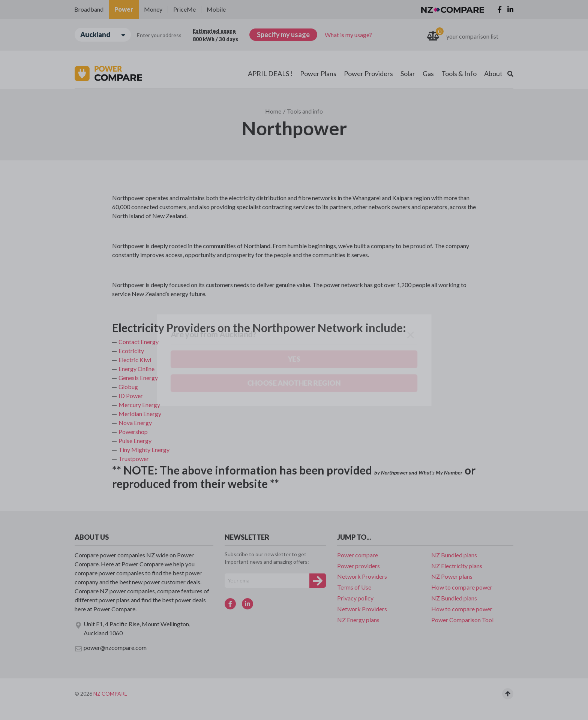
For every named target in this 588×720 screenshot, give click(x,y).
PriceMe (184, 9)
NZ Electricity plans (457, 566)
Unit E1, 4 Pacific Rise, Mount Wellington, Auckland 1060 (132, 628)
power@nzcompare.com (111, 648)
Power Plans (318, 73)
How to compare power (462, 587)
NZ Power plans (452, 576)
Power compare (358, 555)
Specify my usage (283, 34)
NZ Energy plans (358, 620)
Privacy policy (355, 598)
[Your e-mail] (267, 581)
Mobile (216, 9)
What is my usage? (348, 35)
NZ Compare (110, 694)
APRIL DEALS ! (270, 73)
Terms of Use (354, 587)
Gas (428, 73)
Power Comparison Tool (462, 620)
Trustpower (134, 459)
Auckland (103, 35)
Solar (408, 73)
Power (124, 9)
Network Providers (362, 576)
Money (153, 9)
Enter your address (159, 35)
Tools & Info (459, 73)
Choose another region (120, 77)
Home (273, 111)
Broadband (89, 9)
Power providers (358, 566)
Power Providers (368, 73)
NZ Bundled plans (454, 555)
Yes (69, 78)
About (493, 73)
